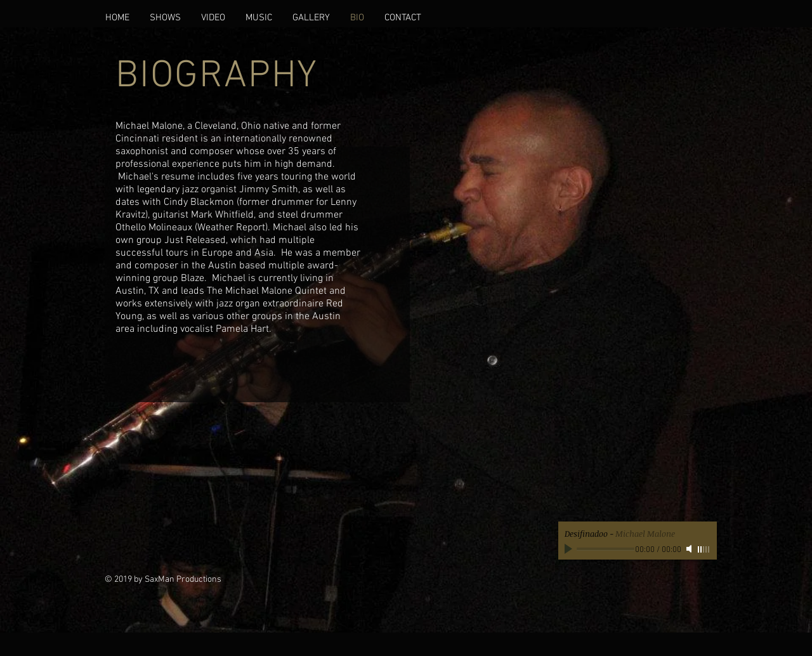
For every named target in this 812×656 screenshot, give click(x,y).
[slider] (704, 549)
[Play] (570, 549)
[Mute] (690, 549)
